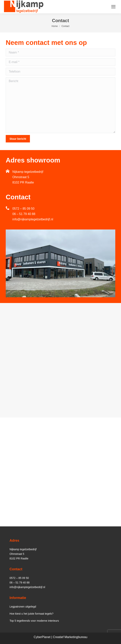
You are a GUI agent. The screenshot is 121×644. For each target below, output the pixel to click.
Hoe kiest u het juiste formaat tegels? (31, 614)
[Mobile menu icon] (113, 7)
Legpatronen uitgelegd (23, 607)
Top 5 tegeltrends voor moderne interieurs (34, 621)
